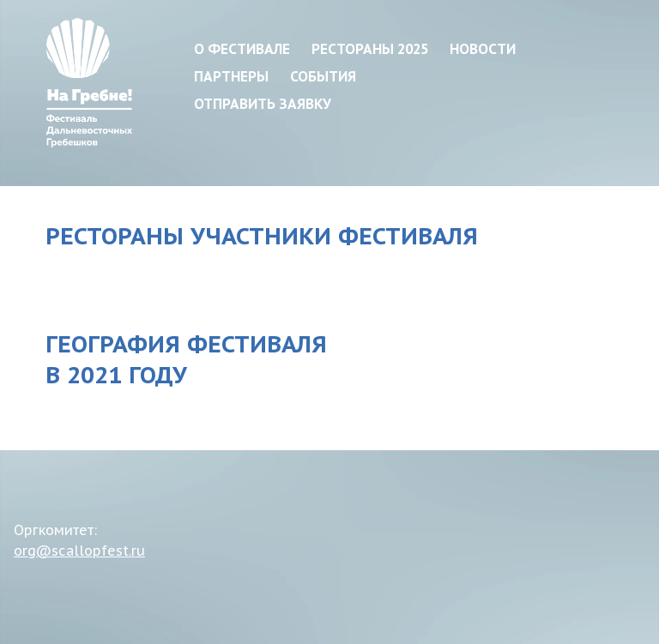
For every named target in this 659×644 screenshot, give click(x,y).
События (323, 76)
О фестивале (242, 49)
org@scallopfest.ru (79, 551)
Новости (483, 49)
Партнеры (231, 76)
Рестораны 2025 (370, 49)
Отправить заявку (263, 104)
